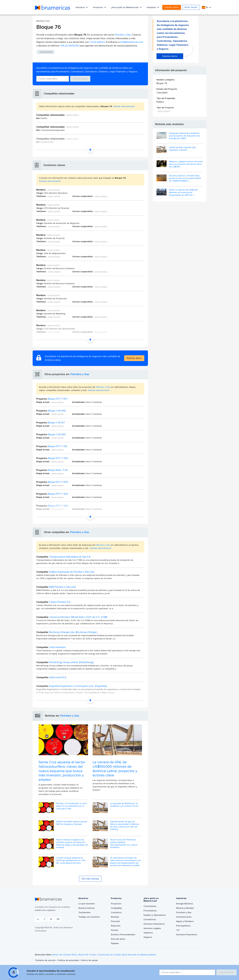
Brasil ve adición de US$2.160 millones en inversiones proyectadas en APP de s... (183, 192)
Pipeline (115, 943)
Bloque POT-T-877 (58, 399)
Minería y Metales (185, 908)
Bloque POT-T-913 (58, 446)
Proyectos (116, 904)
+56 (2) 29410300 (70, 46)
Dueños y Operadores (155, 915)
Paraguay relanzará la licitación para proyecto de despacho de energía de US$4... (184, 136)
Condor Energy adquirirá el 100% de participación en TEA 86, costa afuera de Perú (71, 860)
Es (205, 7)
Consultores (150, 920)
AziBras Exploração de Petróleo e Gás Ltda (72, 572)
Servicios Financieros (154, 924)
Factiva (114, 930)
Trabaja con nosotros (89, 917)
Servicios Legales (152, 928)
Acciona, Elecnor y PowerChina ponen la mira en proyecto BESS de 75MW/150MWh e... (185, 178)
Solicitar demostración (124, 106)
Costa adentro (97, 42)
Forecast (115, 921)
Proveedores (150, 911)
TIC (178, 930)
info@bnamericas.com (132, 42)
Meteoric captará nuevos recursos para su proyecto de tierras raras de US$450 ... (186, 164)
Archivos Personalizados (123, 935)
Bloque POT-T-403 (58, 494)
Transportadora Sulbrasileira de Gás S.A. (70, 557)
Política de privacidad (68, 960)
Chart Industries (57, 647)
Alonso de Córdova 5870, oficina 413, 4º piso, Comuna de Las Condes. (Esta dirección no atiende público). (104, 955)
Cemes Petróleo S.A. (60, 602)
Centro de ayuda (89, 960)
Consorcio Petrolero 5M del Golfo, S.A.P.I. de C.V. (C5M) (78, 617)
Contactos (116, 913)
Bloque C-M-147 (56, 423)
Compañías (116, 908)
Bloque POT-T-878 (58, 482)
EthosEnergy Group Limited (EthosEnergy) (71, 662)
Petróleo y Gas (123, 35)
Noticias (115, 917)
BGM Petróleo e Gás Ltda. (63, 587)
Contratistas (150, 906)
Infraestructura (184, 917)
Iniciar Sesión (191, 7)
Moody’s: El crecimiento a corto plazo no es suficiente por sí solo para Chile (72, 806)
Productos (98, 7)
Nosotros (81, 7)
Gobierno (148, 933)
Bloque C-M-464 (57, 434)
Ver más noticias (90, 879)
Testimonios (84, 913)
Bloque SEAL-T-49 (58, 470)
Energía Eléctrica (184, 904)
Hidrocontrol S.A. (58, 677)
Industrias (152, 7)
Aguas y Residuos (185, 921)
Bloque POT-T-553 (58, 458)
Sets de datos (118, 939)
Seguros (148, 937)
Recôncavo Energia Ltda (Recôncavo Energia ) (73, 632)
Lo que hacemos (87, 904)
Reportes (116, 926)
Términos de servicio (46, 960)
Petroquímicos (183, 926)
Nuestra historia (86, 908)
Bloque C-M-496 (57, 411)
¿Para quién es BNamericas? (125, 7)
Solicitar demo (172, 7)
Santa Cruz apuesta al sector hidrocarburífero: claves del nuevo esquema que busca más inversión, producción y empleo (62, 771)
